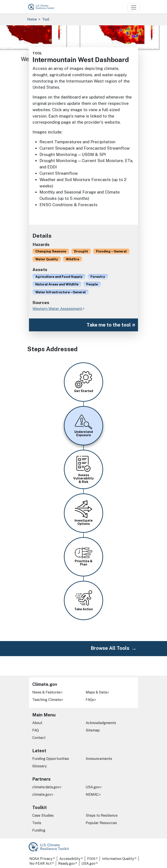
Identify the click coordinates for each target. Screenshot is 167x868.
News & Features (46, 692)
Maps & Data (96, 692)
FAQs (90, 700)
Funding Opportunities (51, 759)
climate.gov (42, 795)
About (37, 723)
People (92, 284)
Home (32, 19)
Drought (81, 251)
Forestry (98, 277)
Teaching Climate (47, 700)
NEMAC (92, 795)
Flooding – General (111, 251)
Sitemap (93, 730)
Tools (37, 823)
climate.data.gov (46, 787)
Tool (46, 19)
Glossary (40, 766)
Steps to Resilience (102, 815)
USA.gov (93, 787)
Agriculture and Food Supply (59, 277)
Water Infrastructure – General (60, 292)
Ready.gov (66, 864)
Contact (39, 738)
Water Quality (47, 259)
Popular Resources (101, 823)
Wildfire (72, 259)
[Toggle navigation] (134, 7)
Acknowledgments (101, 723)
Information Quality (118, 859)
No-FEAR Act (40, 864)
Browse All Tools (110, 648)
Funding (39, 830)
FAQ (36, 730)
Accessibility (70, 859)
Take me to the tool (109, 325)
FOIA (91, 859)
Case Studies (43, 815)
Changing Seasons (51, 251)
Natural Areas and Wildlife (57, 284)
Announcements (99, 759)
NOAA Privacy (41, 859)
